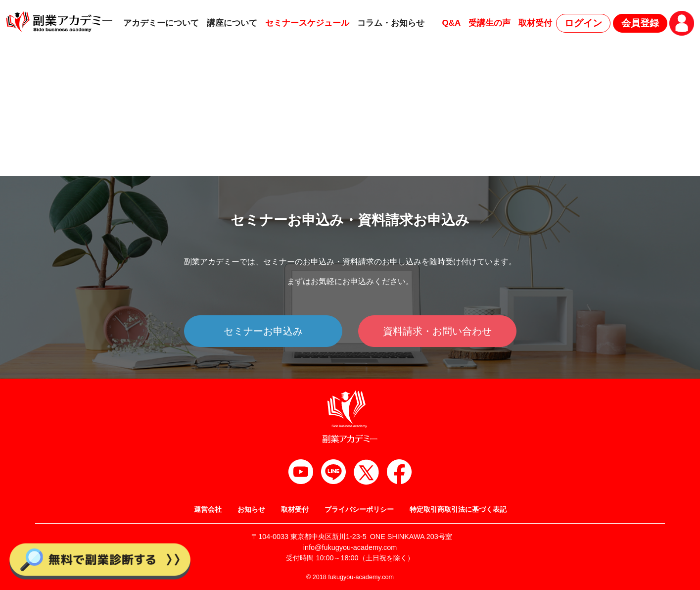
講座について (232, 23)
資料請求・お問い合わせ (437, 331)
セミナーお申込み (263, 331)
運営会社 (208, 509)
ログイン (583, 23)
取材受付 (535, 23)
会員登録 (640, 23)
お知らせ (251, 509)
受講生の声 (490, 23)
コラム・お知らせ (391, 23)
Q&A (451, 23)
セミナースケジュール (307, 23)
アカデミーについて (161, 23)
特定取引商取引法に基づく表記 (458, 509)
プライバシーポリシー (359, 509)
